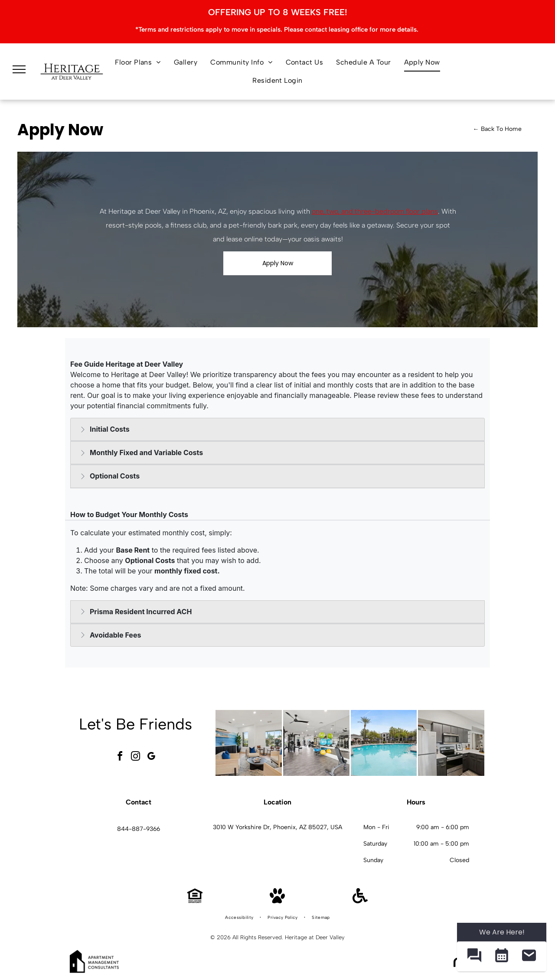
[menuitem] (138, 62)
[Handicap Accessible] (360, 901)
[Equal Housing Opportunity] (195, 901)
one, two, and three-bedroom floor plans (375, 211)
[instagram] (136, 757)
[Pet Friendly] (277, 901)
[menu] (19, 69)
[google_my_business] (151, 757)
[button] (474, 956)
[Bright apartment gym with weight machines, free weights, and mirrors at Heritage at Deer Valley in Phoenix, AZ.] (316, 743)
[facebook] (120, 757)
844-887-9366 (139, 829)
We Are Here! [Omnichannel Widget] (502, 932)
